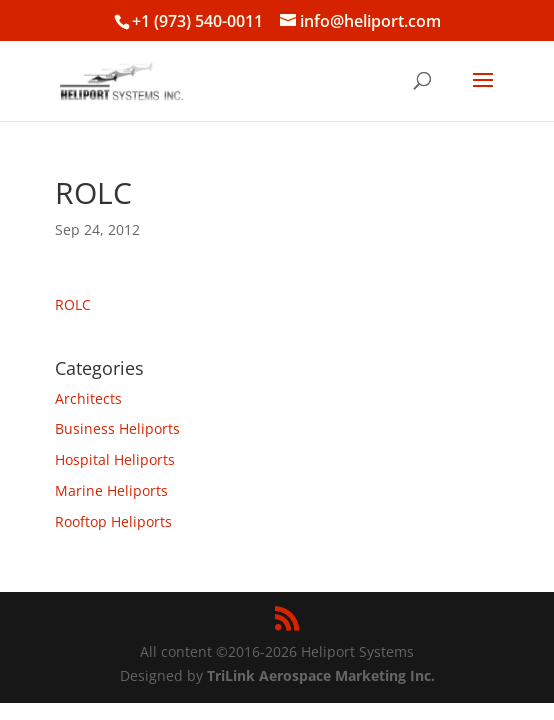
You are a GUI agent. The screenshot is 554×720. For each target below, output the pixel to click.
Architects (88, 398)
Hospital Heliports (115, 459)
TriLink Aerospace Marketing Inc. (321, 675)
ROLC (73, 304)
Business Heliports (117, 428)
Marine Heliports (111, 490)
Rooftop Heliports (113, 521)
